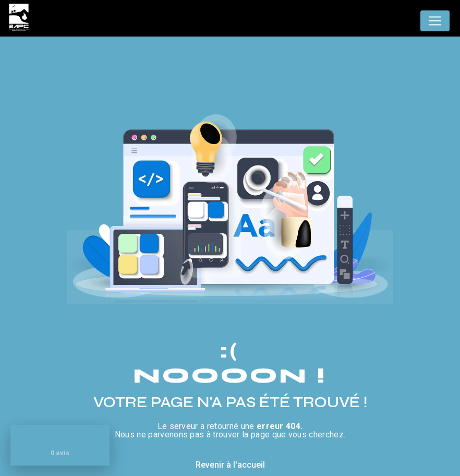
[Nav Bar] (435, 21)
